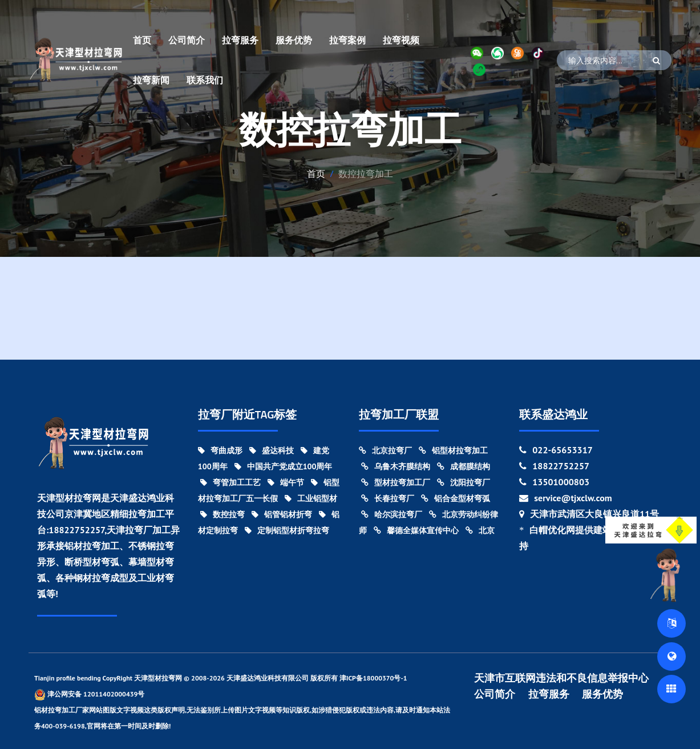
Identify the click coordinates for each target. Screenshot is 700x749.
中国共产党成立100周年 (284, 466)
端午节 (286, 482)
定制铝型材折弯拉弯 (287, 530)
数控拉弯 (222, 514)
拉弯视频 (401, 40)
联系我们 (205, 80)
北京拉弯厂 (385, 450)
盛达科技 (272, 450)
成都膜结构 (464, 466)
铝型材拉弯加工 (453, 450)
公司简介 (187, 40)
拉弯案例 (347, 40)
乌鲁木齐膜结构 (396, 466)
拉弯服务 (240, 40)
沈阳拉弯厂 (464, 482)
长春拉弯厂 (388, 498)
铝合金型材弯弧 (456, 498)
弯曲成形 (220, 450)
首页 (142, 40)
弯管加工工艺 (230, 482)
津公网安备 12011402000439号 (89, 694)
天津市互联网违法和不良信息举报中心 (561, 678)
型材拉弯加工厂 (396, 482)
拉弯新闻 (151, 80)
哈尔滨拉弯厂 (392, 514)
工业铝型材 (311, 498)
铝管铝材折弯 (282, 514)
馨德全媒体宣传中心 (416, 530)
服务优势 (294, 40)
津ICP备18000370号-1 (373, 678)
